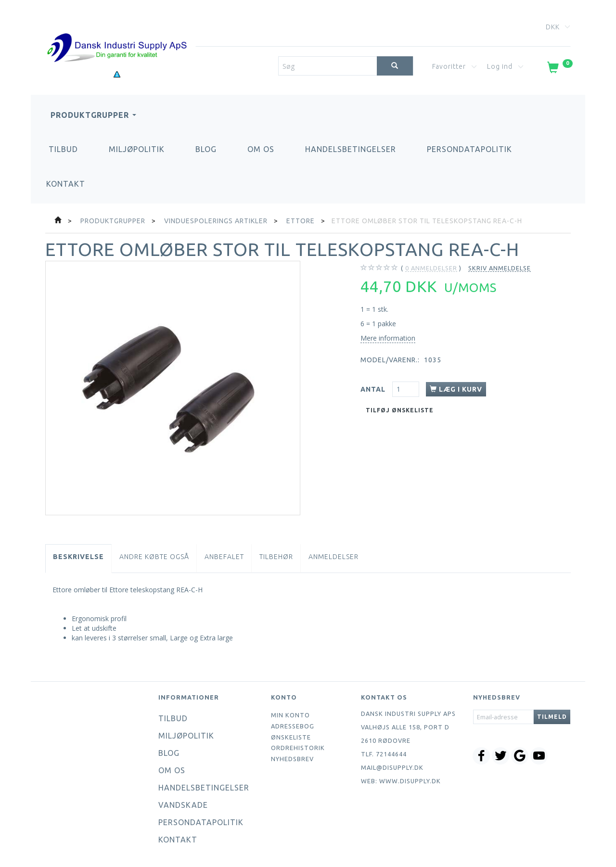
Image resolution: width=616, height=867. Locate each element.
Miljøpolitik (137, 149)
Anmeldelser (334, 557)
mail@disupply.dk (392, 767)
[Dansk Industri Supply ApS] (117, 33)
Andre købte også (154, 557)
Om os (261, 149)
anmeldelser (431, 268)
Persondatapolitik (469, 149)
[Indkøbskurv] (559, 69)
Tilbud (63, 149)
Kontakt (66, 184)
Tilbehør (276, 557)
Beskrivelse (78, 557)
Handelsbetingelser (351, 149)
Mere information (388, 338)
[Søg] (395, 66)
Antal (374, 389)
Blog (206, 149)
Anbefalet (224, 557)
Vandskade (183, 805)
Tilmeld (552, 717)
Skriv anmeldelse (500, 268)
